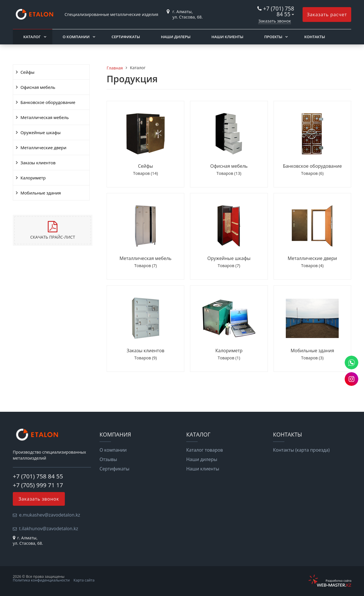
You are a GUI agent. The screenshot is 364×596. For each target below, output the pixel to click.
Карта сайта (84, 580)
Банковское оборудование (48, 102)
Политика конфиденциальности (41, 580)
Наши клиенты (227, 37)
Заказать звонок (275, 21)
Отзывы (108, 459)
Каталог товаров (205, 450)
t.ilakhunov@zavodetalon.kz (49, 529)
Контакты (315, 37)
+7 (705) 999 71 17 (38, 485)
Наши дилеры (176, 37)
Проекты (273, 37)
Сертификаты (126, 37)
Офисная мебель (38, 87)
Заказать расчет (327, 15)
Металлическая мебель (45, 117)
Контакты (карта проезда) (301, 450)
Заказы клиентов (38, 163)
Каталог (32, 37)
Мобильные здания (41, 193)
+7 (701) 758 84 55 (279, 11)
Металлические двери (43, 148)
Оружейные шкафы (41, 132)
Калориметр (33, 178)
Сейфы (27, 72)
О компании (76, 37)
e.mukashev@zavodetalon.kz (50, 515)
